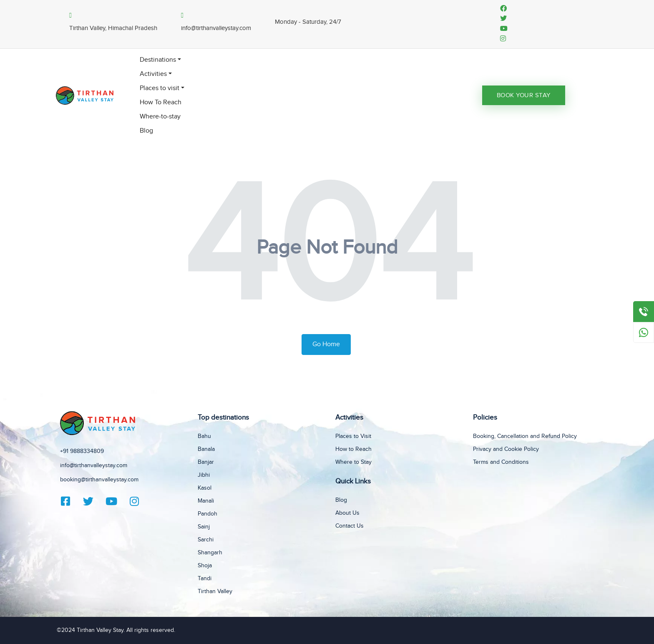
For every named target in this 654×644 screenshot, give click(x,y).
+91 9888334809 (82, 451)
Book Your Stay (524, 95)
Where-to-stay (160, 117)
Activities (153, 74)
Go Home (326, 344)
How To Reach (161, 102)
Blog (146, 131)
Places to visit (160, 88)
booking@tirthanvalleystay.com (99, 480)
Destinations (158, 60)
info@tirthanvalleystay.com (94, 465)
